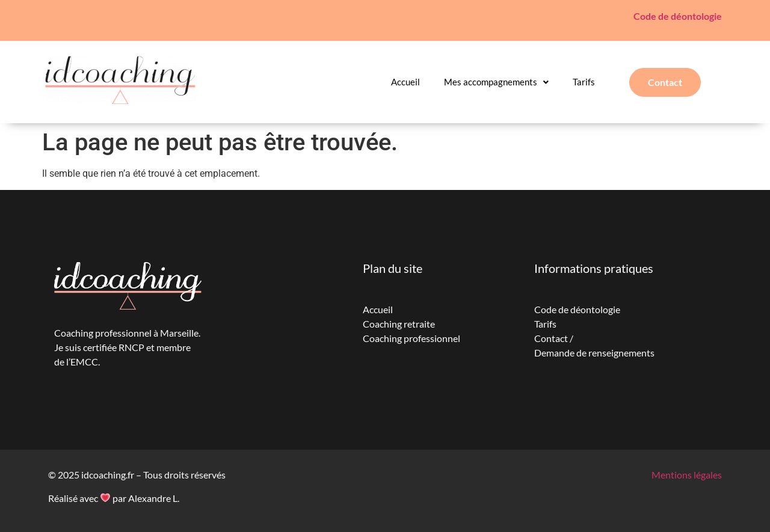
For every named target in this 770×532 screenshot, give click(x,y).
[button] (496, 82)
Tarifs (584, 82)
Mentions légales (687, 475)
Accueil (405, 82)
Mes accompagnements (496, 82)
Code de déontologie (678, 16)
